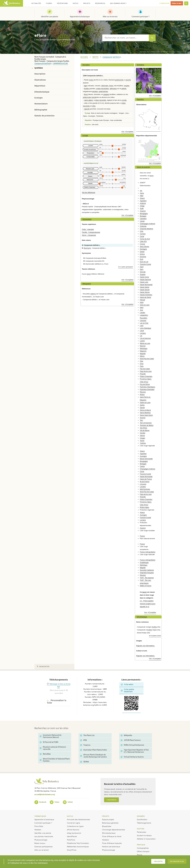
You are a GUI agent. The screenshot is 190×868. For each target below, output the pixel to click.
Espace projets (108, 819)
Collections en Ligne (75, 826)
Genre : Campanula (89, 235)
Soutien (141, 829)
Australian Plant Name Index (94, 750)
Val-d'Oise (143, 428)
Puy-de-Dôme (145, 384)
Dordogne (143, 249)
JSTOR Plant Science (131, 740)
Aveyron (143, 211)
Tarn (141, 420)
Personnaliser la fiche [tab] (57, 702)
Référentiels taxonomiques (78, 846)
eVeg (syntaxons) (74, 833)
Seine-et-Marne (145, 410)
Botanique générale (110, 823)
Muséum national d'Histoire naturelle (53, 748)
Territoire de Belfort (147, 425)
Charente (143, 226)
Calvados (143, 219)
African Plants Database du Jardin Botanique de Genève (94, 756)
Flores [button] (49, 3)
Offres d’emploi (143, 851)
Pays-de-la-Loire (146, 371)
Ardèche (143, 203)
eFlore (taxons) (73, 830)
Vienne (142, 436)
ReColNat (45, 754)
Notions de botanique (111, 846)
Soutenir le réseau (144, 835)
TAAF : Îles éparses (147, 578)
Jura (141, 310)
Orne (142, 364)
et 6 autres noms (155, 636)
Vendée (143, 433)
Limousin (143, 321)
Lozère (142, 341)
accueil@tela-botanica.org (45, 794)
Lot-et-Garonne (145, 338)
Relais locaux (40, 843)
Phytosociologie (41, 840)
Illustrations (40, 80)
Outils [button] (75, 3)
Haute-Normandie (146, 285)
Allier (142, 196)
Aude (142, 208)
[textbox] (126, 38)
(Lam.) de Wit (153, 52)
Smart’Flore (72, 850)
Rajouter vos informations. (145, 646)
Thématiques (40, 816)
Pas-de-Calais (145, 369)
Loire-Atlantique (145, 328)
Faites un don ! (177, 3)
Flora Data (39, 826)
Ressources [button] (100, 3)
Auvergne (143, 456)
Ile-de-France (145, 482)
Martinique (144, 348)
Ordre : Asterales (88, 229)
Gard (142, 267)
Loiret (142, 331)
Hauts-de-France (146, 479)
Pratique (141, 845)
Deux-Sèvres (144, 247)
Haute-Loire (144, 282)
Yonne (142, 441)
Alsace (142, 198)
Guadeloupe (144, 562)
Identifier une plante (50, 17)
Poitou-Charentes (146, 376)
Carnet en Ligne (73, 823)
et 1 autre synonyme (126, 267)
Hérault (142, 300)
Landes (142, 313)
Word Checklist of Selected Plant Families (55, 760)
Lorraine (143, 333)
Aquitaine (143, 201)
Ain (141, 191)
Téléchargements (144, 823)
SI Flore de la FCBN (49, 742)
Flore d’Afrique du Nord (112, 836)
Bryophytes (107, 826)
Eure (142, 259)
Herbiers (38, 830)
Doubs (142, 252)
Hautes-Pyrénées (146, 295)
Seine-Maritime (145, 413)
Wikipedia (126, 735)
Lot (141, 336)
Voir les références (89, 192)
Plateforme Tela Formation (78, 843)
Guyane (143, 274)
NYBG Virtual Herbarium (132, 745)
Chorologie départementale (114, 830)
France (142, 536)
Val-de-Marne (145, 430)
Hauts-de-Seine (145, 297)
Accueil (84, 57)
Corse (142, 236)
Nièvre (142, 356)
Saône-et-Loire (145, 402)
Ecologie (38, 98)
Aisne (142, 193)
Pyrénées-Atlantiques (147, 387)
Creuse (142, 244)
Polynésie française (147, 573)
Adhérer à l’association (146, 839)
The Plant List (87, 735)
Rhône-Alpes (144, 507)
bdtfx (96, 57)
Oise (141, 361)
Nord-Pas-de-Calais (147, 359)
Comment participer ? (140, 17)
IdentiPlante (72, 836)
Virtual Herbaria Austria (132, 757)
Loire (142, 326)
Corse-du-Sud (145, 239)
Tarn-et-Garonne (146, 423)
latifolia (47, 64)
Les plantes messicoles (44, 836)
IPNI (84, 740)
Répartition (40, 86)
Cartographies (143, 848)
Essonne (143, 257)
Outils (70, 816)
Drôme (142, 254)
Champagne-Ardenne (147, 224)
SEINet (85, 762)
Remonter (43, 667)
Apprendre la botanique (80, 17)
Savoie (142, 408)
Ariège (142, 206)
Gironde (143, 272)
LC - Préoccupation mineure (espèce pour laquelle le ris (148, 604)
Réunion (143, 392)
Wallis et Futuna (146, 586)
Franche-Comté (145, 264)
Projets (106, 816)
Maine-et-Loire (145, 343)
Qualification (142, 819)
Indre (142, 302)
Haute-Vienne (145, 292)
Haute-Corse (144, 277)
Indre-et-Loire (145, 305)
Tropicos (85, 745)
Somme (143, 418)
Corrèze (143, 234)
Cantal (142, 221)
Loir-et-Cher (144, 323)
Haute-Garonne (145, 280)
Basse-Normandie (146, 459)
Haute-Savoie (145, 290)
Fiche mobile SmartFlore (128, 691)
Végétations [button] (62, 3)
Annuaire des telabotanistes (79, 819)
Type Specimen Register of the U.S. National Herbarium (135, 751)
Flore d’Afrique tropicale (112, 843)
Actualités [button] (36, 3)
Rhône (142, 395)
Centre (142, 466)
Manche (143, 346)
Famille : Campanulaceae (91, 232)
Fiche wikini (127, 684)
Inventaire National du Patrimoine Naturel (51, 736)
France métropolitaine (148, 552)
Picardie (143, 374)
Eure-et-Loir (144, 262)
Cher (142, 231)
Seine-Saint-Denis (146, 415)
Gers (142, 269)
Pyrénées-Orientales (147, 389)
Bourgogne (144, 213)
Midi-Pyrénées (145, 489)
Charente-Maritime (146, 229)
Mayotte (143, 354)
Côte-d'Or (143, 241)
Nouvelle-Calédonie (147, 570)
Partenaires (142, 832)
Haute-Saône (145, 287)
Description (40, 74)
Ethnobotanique (42, 92)
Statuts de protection (44, 116)
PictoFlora (71, 840)
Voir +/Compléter (127, 132)
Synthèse (39, 68)
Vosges (142, 438)
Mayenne (143, 351)
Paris (142, 366)
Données (141, 816)
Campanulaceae (60, 64)
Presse (140, 855)
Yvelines (143, 443)
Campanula (39, 64)
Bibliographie (41, 110)
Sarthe (142, 405)
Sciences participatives (44, 846)
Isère (142, 307)
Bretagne (143, 216)
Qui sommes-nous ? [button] (118, 3)
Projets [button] (87, 3)
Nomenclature (41, 104)
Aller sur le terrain (110, 17)
